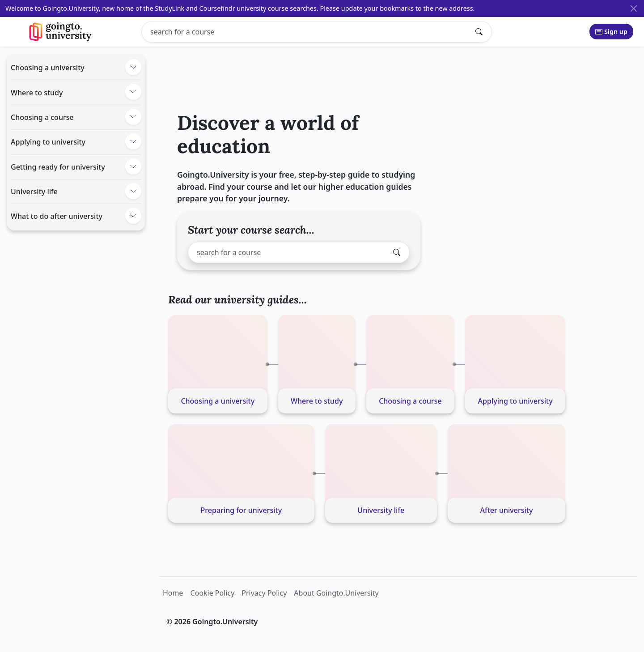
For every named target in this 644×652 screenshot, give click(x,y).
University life (34, 192)
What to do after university (57, 216)
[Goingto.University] (61, 32)
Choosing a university (48, 68)
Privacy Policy (264, 593)
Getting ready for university (58, 167)
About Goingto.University (336, 593)
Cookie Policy (213, 593)
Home (173, 593)
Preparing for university (241, 510)
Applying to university (48, 142)
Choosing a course (42, 117)
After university (507, 510)
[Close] (634, 9)
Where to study (37, 93)
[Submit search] (481, 32)
